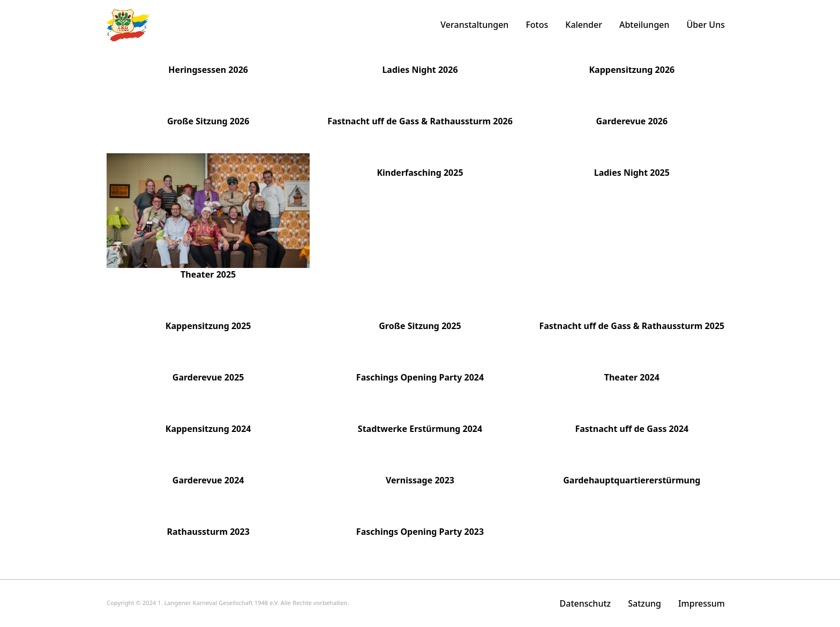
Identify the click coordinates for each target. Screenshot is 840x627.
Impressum (702, 603)
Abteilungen (644, 25)
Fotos (537, 25)
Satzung (644, 603)
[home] (128, 25)
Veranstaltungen (474, 25)
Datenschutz (586, 603)
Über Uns (706, 25)
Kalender (584, 25)
